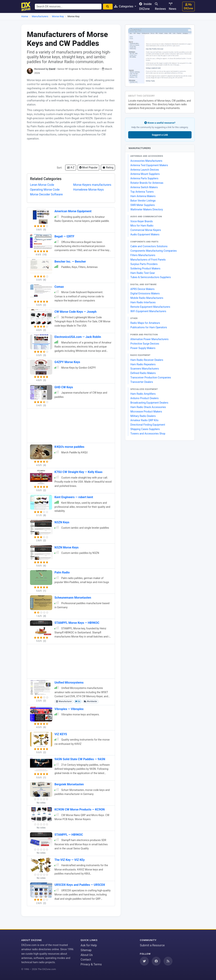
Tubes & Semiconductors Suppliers (151, 277)
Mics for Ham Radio (142, 226)
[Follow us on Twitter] (144, 961)
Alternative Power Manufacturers (149, 339)
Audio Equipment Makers (145, 234)
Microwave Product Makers (146, 412)
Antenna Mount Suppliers (145, 174)
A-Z (71, 167)
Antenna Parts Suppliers (144, 178)
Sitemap (86, 950)
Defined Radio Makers (143, 373)
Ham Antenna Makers (143, 196)
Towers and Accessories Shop (148, 434)
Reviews (160, 6)
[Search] (108, 7)
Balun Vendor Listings (143, 201)
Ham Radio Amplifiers (143, 394)
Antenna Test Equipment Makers (149, 165)
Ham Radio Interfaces (143, 302)
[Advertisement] (71, 153)
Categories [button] (124, 6)
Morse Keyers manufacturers (92, 185)
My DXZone (188, 6)
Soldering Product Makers (145, 269)
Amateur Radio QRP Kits (144, 420)
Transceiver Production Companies (151, 377)
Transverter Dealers (142, 382)
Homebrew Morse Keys (88, 190)
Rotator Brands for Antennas (147, 183)
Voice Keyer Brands (142, 221)
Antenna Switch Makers (144, 187)
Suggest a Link (160, 135)
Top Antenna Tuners (142, 192)
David (52, 69)
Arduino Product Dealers (144, 398)
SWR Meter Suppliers (143, 205)
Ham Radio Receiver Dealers (147, 360)
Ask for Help (89, 945)
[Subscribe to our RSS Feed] (168, 961)
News (173, 6)
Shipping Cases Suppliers (145, 429)
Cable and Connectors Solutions (149, 246)
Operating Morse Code (45, 190)
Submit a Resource (152, 945)
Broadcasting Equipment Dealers (149, 403)
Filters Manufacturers (143, 255)
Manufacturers (40, 16)
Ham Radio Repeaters (143, 364)
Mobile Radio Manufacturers (147, 298)
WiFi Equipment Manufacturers (148, 311)
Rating (108, 167)
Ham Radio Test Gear (143, 273)
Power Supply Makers (143, 348)
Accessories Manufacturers (146, 161)
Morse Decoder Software (46, 194)
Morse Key (58, 16)
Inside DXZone (146, 6)
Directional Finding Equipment (148, 425)
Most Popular (88, 167)
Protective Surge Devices (145, 344)
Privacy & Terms (91, 964)
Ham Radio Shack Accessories (148, 407)
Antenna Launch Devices (145, 170)
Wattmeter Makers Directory (147, 209)
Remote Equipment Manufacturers (150, 307)
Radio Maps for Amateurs (145, 323)
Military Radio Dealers (143, 416)
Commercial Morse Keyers (146, 230)
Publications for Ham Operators (149, 327)
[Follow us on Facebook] (156, 961)
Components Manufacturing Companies (154, 251)
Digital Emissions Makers (145, 293)
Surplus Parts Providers (144, 264)
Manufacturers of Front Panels (148, 260)
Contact (86, 960)
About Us (87, 955)
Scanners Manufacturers (145, 369)
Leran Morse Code (42, 185)
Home (25, 16)
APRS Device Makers (142, 289)
